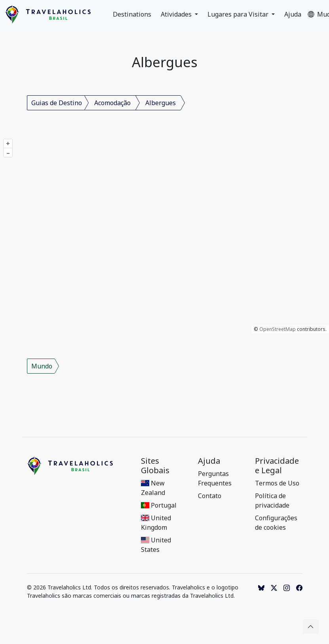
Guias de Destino (57, 103)
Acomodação (112, 103)
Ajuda (293, 14)
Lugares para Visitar (239, 14)
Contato (210, 496)
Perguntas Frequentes (215, 478)
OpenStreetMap (278, 329)
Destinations (132, 14)
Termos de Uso (277, 483)
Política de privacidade (272, 500)
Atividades (177, 14)
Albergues (161, 103)
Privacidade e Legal (277, 466)
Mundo (42, 366)
